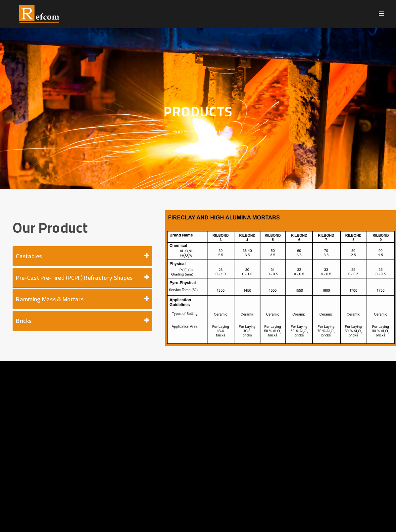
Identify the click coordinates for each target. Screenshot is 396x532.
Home (179, 131)
